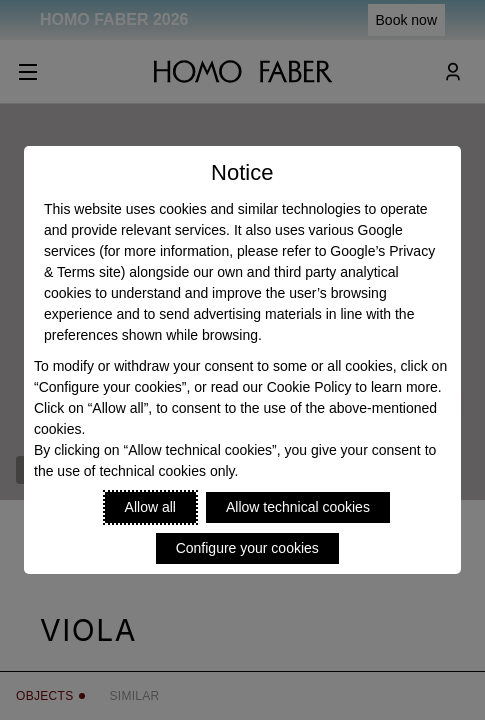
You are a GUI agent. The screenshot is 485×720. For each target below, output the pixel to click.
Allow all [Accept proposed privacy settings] (150, 507)
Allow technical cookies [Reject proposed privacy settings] (298, 507)
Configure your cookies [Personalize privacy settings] (247, 548)
